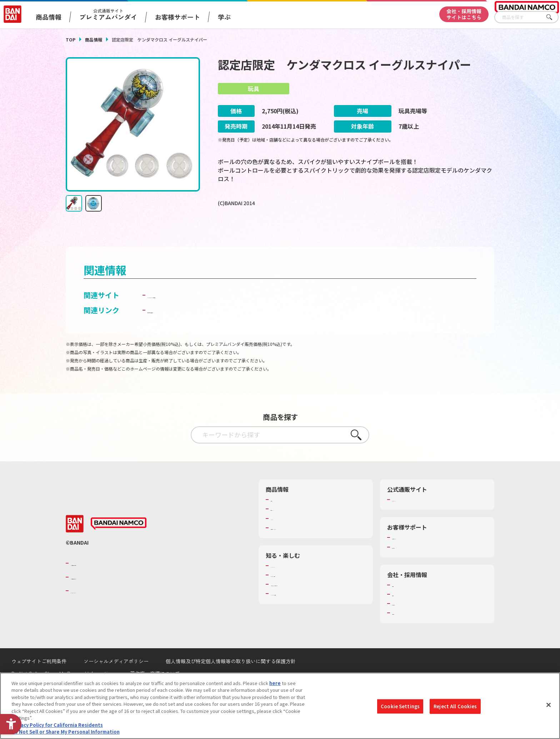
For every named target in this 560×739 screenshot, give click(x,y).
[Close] (549, 705)
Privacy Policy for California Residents (57, 725)
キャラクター (284, 538)
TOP (71, 39)
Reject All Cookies (455, 706)
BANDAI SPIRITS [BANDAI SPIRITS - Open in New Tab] (92, 610)
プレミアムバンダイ (413, 519)
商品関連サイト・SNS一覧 (298, 547)
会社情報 (401, 604)
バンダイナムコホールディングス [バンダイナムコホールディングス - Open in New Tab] (114, 596)
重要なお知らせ (408, 566)
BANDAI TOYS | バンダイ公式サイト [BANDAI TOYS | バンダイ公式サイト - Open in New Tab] (206, 315)
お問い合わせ (406, 633)
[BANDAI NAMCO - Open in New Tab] (119, 544)
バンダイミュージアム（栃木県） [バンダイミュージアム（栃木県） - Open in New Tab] (306, 613)
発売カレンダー (287, 529)
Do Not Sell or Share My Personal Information (66, 732)
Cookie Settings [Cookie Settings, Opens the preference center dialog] (400, 706)
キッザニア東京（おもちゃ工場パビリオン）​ (317, 604)
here (275, 683)
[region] (280, 706)
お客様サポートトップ (415, 557)
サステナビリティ (411, 623)
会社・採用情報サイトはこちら (464, 14)
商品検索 (280, 519)
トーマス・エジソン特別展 (299, 595)
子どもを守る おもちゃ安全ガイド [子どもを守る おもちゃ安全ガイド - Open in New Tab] (202, 330)
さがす (553, 17)
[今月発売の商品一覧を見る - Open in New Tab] (287, 233)
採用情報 (401, 614)
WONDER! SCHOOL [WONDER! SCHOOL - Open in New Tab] (291, 585)
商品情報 (94, 39)
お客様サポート (177, 17)
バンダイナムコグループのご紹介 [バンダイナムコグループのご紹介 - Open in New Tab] (114, 583)
